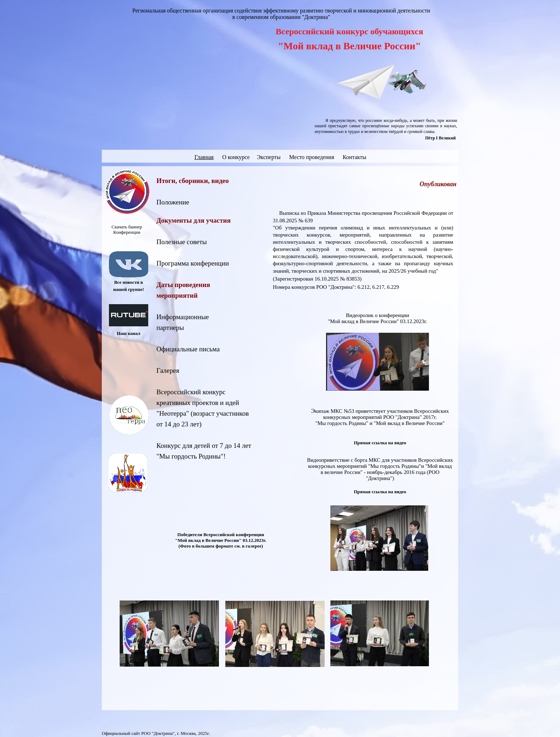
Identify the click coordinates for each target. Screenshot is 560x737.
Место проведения (311, 157)
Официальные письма (188, 349)
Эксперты (269, 157)
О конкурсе (237, 157)
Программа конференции (193, 263)
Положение (173, 202)
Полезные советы (182, 242)
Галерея (168, 370)
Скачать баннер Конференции (127, 229)
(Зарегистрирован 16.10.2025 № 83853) (317, 279)
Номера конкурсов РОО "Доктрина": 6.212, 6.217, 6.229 (336, 287)
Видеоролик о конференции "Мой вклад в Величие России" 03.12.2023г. (377, 318)
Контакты (355, 157)
